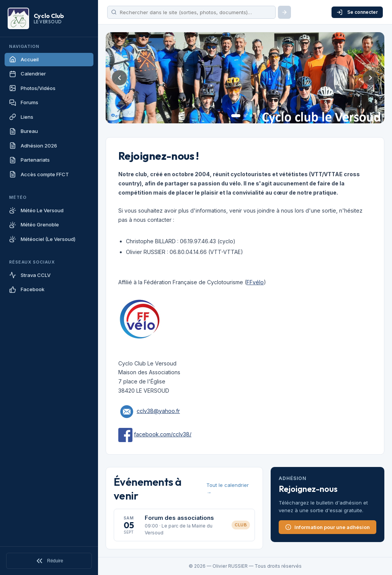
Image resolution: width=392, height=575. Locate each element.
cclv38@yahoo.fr (158, 411)
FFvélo (255, 282)
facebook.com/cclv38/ (163, 434)
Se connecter (357, 12)
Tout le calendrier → (228, 489)
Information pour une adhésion (327, 527)
